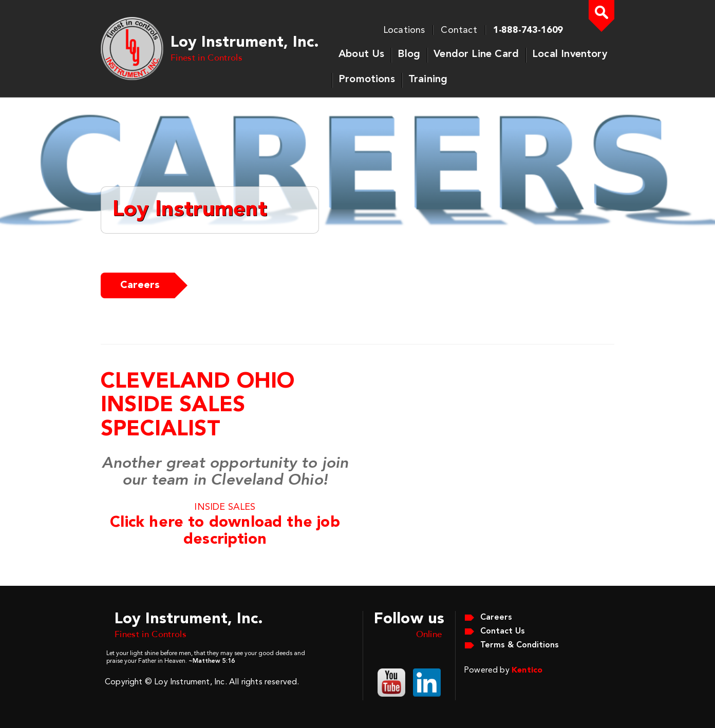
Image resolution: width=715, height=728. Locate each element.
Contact (459, 30)
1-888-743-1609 (528, 30)
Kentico (527, 670)
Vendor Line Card (476, 54)
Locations (404, 30)
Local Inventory (570, 54)
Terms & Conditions (520, 645)
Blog (409, 54)
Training (428, 80)
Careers (140, 285)
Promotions (367, 80)
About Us (361, 54)
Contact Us (503, 631)
